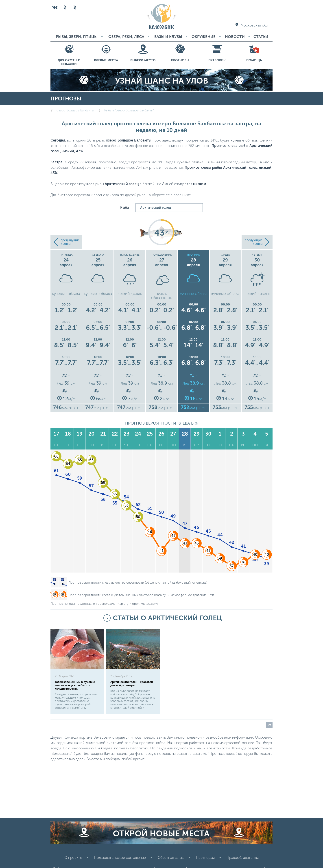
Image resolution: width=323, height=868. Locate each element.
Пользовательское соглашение (120, 858)
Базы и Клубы (168, 37)
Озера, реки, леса (126, 37)
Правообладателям (243, 858)
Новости (235, 37)
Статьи (261, 37)
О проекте (73, 858)
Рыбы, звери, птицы (77, 37)
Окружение (204, 37)
